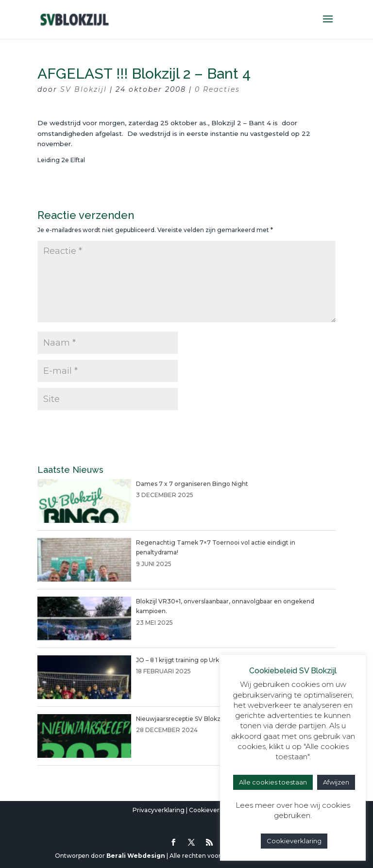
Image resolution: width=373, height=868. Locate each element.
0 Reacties (217, 89)
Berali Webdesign (136, 856)
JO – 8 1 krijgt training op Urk (178, 660)
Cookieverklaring (214, 810)
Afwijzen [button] (336, 782)
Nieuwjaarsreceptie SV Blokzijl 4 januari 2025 (202, 719)
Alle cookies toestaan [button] (273, 782)
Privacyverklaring (159, 810)
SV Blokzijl (84, 89)
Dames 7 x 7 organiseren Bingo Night (192, 484)
